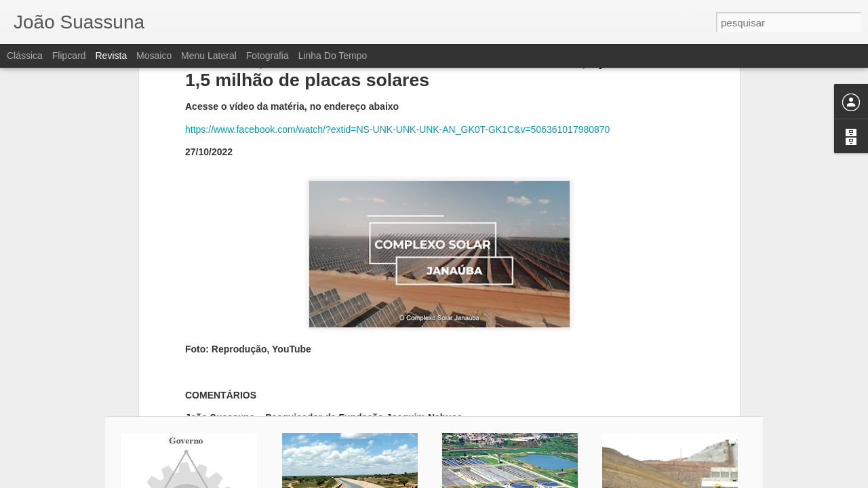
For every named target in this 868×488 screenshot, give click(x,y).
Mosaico (154, 56)
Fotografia (268, 56)
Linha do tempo (333, 56)
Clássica (25, 56)
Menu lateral (209, 56)
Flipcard (69, 56)
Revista (111, 56)
